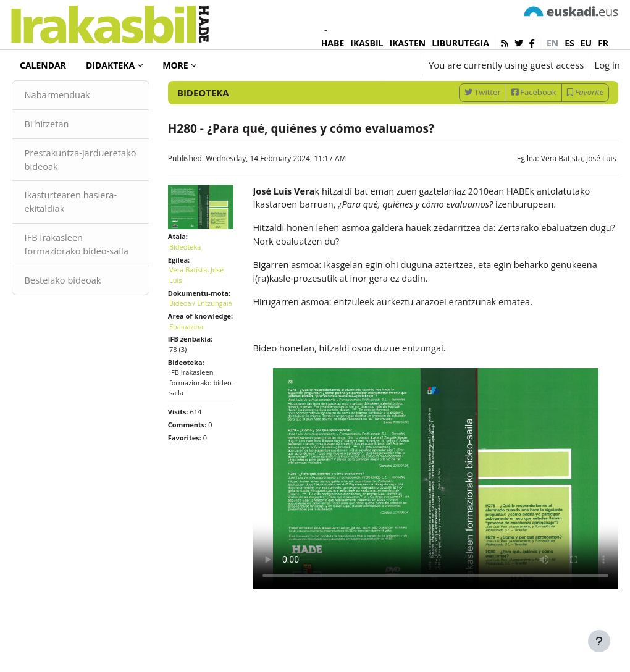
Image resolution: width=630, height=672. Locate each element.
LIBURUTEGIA (460, 43)
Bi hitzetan (70, 164)
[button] (375, 65)
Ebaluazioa (198, 393)
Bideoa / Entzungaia (198, 354)
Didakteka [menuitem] (110, 65)
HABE (333, 43)
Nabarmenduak (81, 134)
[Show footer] (599, 641)
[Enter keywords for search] (488, 99)
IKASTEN (408, 43)
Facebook (510, 131)
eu (586, 43)
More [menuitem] (175, 65)
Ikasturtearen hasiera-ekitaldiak (95, 243)
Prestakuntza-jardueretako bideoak (94, 199)
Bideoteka (52, 98)
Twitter (459, 131)
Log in (607, 65)
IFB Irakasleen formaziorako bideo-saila (91, 293)
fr (603, 43)
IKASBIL (367, 43)
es (569, 43)
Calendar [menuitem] (43, 65)
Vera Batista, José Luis (555, 197)
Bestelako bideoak (87, 336)
